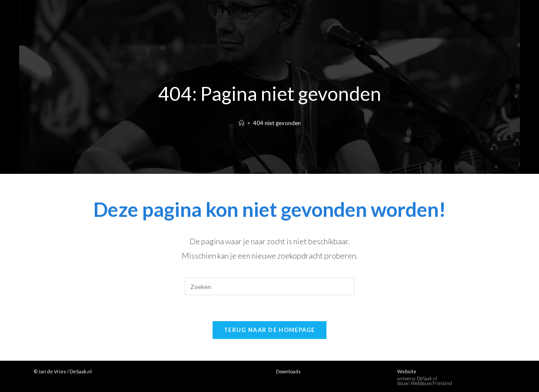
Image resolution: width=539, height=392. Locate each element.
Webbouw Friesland (431, 383)
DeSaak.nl (427, 378)
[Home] (241, 123)
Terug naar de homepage (269, 330)
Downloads (288, 371)
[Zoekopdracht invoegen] (269, 286)
